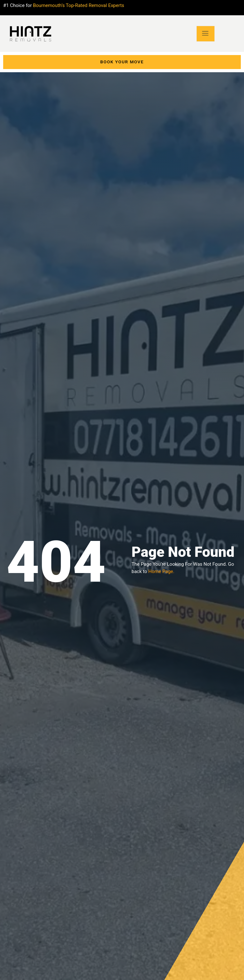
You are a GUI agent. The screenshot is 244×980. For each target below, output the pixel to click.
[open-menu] (206, 34)
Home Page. (161, 571)
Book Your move (122, 62)
